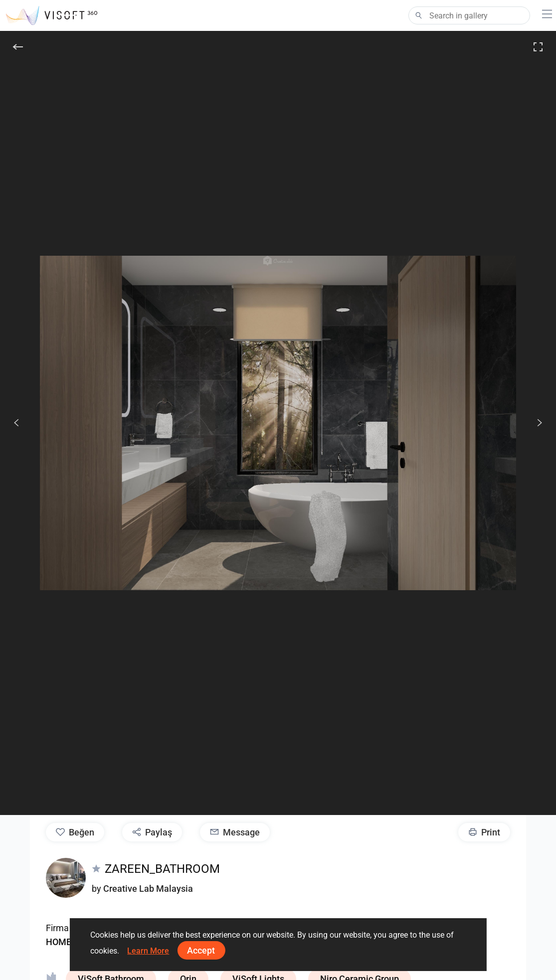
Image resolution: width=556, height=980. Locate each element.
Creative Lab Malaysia (148, 889)
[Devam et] (534, 423)
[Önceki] (16, 423)
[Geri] (18, 47)
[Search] (469, 15)
